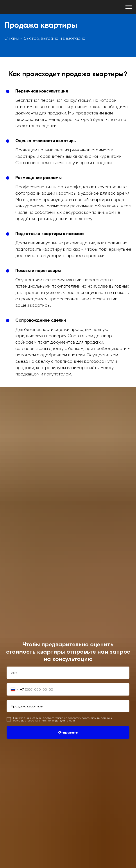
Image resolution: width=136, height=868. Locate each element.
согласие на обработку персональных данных (81, 718)
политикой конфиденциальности (55, 721)
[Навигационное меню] (129, 7)
